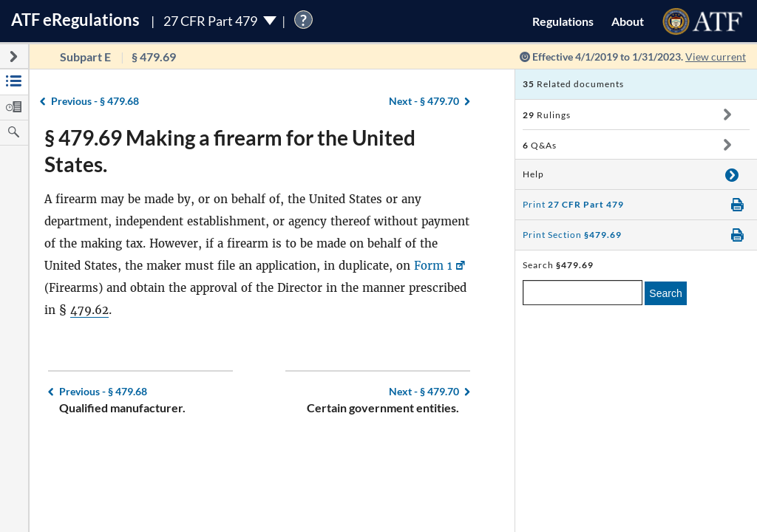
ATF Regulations (75, 20)
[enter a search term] (583, 293)
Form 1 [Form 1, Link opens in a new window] (433, 266)
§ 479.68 (95, 101)
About (628, 21)
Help (533, 174)
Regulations (563, 21)
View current (716, 57)
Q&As (540, 145)
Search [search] (665, 293)
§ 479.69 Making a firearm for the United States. (230, 151)
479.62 (89, 310)
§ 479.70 (424, 101)
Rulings (547, 115)
